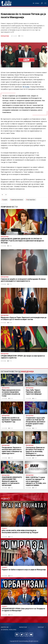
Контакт (41, 627)
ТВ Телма (26, 87)
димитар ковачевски (17, 200)
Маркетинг (23, 627)
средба (5, 200)
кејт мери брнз (31, 200)
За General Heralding (9, 630)
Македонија (5, 36)
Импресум (5, 627)
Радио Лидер (6, 3)
